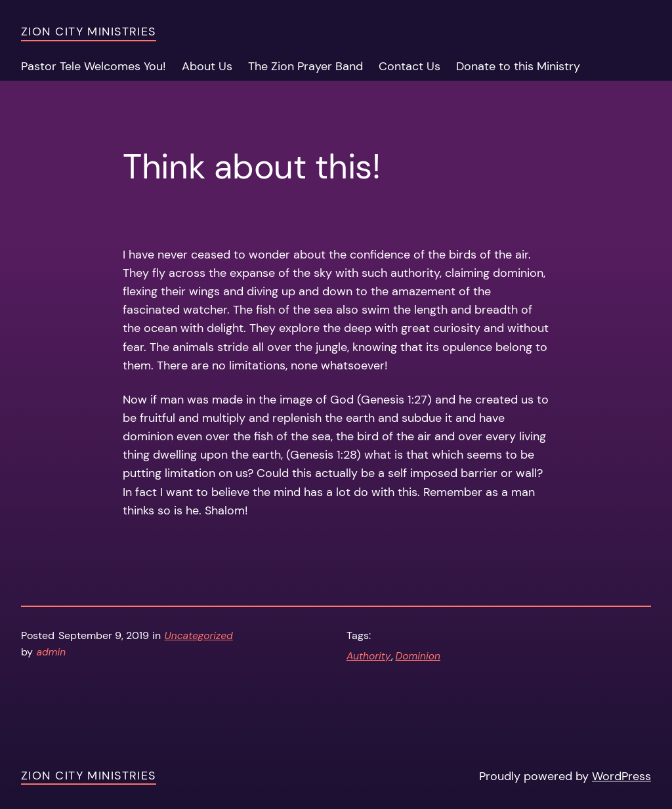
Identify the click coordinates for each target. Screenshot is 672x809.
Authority (369, 656)
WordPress (621, 776)
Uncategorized (199, 636)
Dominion (418, 656)
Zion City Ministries (89, 31)
